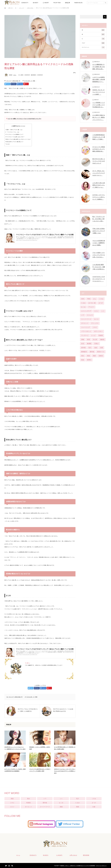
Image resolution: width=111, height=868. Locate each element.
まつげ (94, 803)
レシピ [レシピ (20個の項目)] (93, 335)
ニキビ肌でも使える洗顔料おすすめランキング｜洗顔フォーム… (99, 185)
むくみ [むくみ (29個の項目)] (83, 307)
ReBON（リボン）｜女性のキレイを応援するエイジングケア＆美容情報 (78, 865)
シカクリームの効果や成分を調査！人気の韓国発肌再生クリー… (99, 79)
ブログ (93, 43)
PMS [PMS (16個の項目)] (89, 299)
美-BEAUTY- (25, 3)
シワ (31, 81)
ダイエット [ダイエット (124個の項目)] (85, 323)
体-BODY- (36, 3)
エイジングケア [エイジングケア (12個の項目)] (86, 311)
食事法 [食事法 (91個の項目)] (89, 360)
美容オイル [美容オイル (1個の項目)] (101, 352)
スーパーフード (45, 807)
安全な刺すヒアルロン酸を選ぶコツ (14, 142)
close (24, 126)
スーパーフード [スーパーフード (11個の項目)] (86, 319)
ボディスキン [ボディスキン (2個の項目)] (98, 331)
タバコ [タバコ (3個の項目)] (96, 319)
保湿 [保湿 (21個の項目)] (88, 339)
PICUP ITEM (57, 3)
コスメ (12, 807)
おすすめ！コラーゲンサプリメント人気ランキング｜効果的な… (99, 197)
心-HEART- (46, 3)
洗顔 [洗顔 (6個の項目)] (96, 348)
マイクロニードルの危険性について (14, 134)
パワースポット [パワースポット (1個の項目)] (86, 331)
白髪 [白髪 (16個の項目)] (101, 348)
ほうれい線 (27, 81)
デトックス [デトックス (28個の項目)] (95, 323)
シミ (61, 799)
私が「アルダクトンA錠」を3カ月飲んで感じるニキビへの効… (98, 219)
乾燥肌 (29, 803)
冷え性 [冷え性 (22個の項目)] (95, 339)
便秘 (61, 807)
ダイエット (29, 807)
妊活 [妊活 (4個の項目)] (83, 344)
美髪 (78, 807)
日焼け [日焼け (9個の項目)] (96, 344)
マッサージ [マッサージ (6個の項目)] (85, 335)
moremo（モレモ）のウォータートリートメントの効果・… (99, 92)
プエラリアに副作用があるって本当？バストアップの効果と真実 (40, 770)
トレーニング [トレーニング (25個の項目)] (86, 327)
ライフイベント (93, 47)
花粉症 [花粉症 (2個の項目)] (101, 356)
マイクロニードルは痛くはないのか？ (15, 137)
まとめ (7, 144)
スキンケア (22, 8)
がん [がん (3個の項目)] (95, 299)
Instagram (9, 865)
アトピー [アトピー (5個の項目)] (91, 307)
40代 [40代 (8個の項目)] (83, 299)
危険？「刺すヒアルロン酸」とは (14, 130)
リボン (15, 75)
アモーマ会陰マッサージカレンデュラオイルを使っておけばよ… (99, 255)
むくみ (61, 803)
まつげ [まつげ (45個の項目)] (101, 303)
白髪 (94, 807)
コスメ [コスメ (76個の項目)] (96, 311)
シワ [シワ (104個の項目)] (83, 315)
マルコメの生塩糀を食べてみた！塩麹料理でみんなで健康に (99, 243)
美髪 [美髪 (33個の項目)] (94, 356)
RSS (12, 865)
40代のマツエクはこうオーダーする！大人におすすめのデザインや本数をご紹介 (65, 771)
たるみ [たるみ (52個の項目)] (83, 303)
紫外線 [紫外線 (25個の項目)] (92, 352)
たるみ (78, 803)
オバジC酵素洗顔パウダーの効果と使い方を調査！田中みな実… (99, 67)
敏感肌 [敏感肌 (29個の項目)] (89, 344)
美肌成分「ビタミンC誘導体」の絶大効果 (40, 748)
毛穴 (78, 799)
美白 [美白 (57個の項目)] (83, 356)
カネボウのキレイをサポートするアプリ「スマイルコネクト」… (99, 279)
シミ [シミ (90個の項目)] (103, 311)
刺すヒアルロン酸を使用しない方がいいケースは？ (18, 139)
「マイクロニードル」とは (12, 132)
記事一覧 (10, 8)
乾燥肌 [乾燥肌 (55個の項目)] (101, 335)
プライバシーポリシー (101, 865)
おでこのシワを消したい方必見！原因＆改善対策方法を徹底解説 (15, 770)
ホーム (17, 855)
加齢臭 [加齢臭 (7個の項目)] (102, 339)
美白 (29, 799)
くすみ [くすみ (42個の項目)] (101, 299)
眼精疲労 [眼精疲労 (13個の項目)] (84, 352)
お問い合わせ (73, 855)
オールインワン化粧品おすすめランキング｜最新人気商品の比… (99, 149)
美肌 (34, 81)
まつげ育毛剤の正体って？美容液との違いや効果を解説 (65, 748)
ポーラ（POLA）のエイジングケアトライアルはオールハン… (99, 173)
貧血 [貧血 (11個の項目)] (83, 360)
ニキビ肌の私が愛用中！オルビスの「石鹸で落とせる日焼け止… (99, 267)
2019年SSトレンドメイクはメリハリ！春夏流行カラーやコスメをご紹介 (15, 748)
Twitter (6, 865)
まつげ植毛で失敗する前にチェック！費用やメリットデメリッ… (99, 117)
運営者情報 (85, 855)
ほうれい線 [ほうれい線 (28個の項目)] (92, 303)
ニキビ (12, 803)
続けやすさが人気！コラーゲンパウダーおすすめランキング (99, 161)
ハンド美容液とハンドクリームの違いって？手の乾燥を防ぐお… (99, 105)
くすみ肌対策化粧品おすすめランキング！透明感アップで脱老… (99, 137)
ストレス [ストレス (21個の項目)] (90, 315)
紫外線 (45, 803)
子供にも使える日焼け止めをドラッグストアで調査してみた (99, 231)
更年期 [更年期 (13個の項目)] (83, 348)
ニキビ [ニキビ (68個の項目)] (95, 327)
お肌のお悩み (30, 8)
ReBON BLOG (78, 3)
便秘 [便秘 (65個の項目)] (83, 339)
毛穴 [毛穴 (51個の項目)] (90, 348)
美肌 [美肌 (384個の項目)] (88, 356)
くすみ (94, 799)
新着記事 (67, 3)
